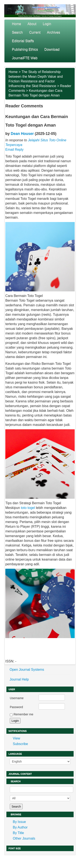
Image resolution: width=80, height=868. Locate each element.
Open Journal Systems (27, 670)
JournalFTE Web (25, 58)
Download (52, 49)
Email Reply (14, 150)
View (16, 738)
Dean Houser (22, 134)
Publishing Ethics (25, 49)
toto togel (28, 508)
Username (17, 698)
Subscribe (20, 744)
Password (16, 707)
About (32, 24)
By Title (18, 833)
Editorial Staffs (23, 41)
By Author (20, 827)
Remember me (23, 714)
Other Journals (24, 838)
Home (17, 24)
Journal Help (19, 679)
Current (35, 32)
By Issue (19, 822)
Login (47, 24)
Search (17, 32)
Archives (53, 32)
